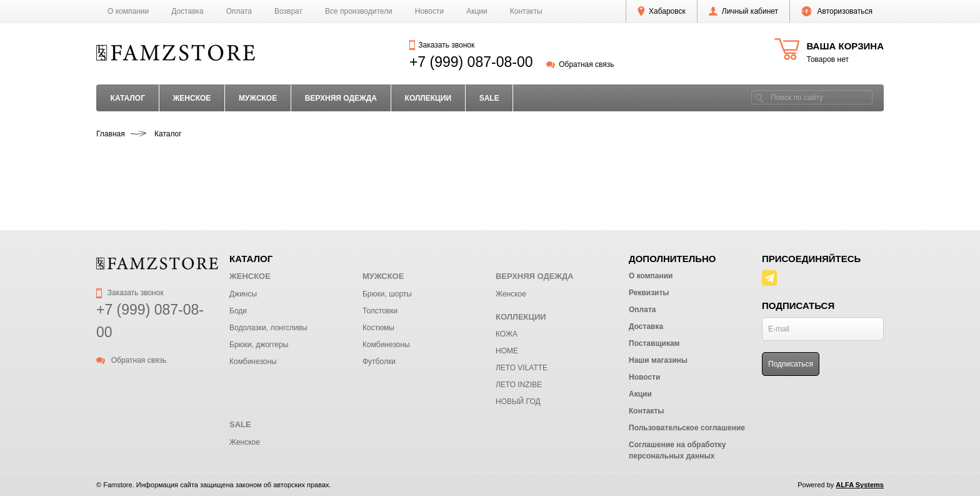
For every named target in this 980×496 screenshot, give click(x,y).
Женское (511, 294)
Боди (238, 311)
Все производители (359, 11)
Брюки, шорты (387, 294)
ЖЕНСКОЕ (192, 98)
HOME (507, 351)
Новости (429, 11)
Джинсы (243, 294)
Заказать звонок (442, 45)
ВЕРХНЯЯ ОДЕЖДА (341, 98)
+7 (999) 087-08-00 (471, 62)
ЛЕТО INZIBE (519, 385)
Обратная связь (580, 64)
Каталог (128, 98)
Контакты (526, 11)
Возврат (288, 11)
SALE (489, 98)
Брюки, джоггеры (259, 345)
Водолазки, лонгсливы (268, 328)
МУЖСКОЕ (258, 98)
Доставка (187, 11)
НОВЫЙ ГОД (518, 402)
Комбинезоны (253, 362)
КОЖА (507, 334)
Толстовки (380, 311)
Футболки (379, 362)
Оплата (239, 11)
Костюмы (378, 328)
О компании (128, 11)
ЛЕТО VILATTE (522, 368)
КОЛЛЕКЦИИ (428, 98)
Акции (477, 11)
